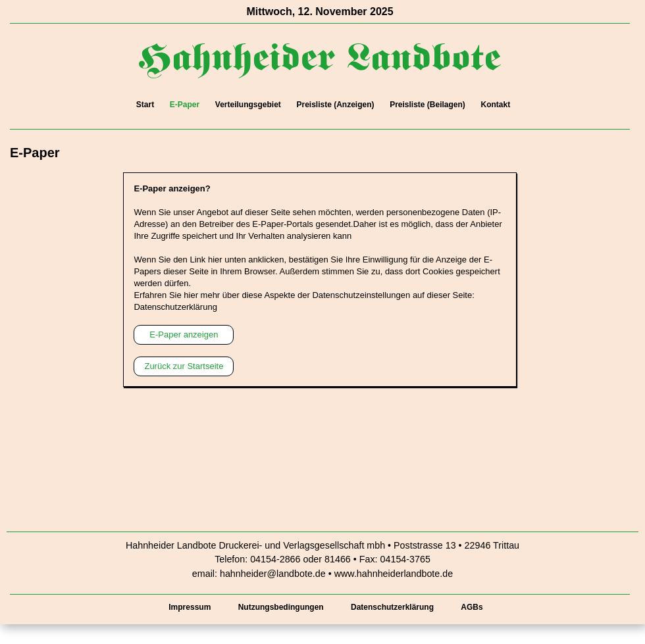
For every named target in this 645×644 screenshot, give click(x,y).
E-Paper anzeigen (184, 334)
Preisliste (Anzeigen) (335, 105)
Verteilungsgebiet (248, 105)
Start (145, 105)
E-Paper (185, 105)
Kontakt (495, 105)
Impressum (190, 607)
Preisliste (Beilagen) (427, 105)
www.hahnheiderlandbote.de (394, 574)
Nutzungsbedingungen (281, 607)
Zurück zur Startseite (184, 366)
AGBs (472, 607)
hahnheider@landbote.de (273, 574)
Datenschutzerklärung (175, 307)
